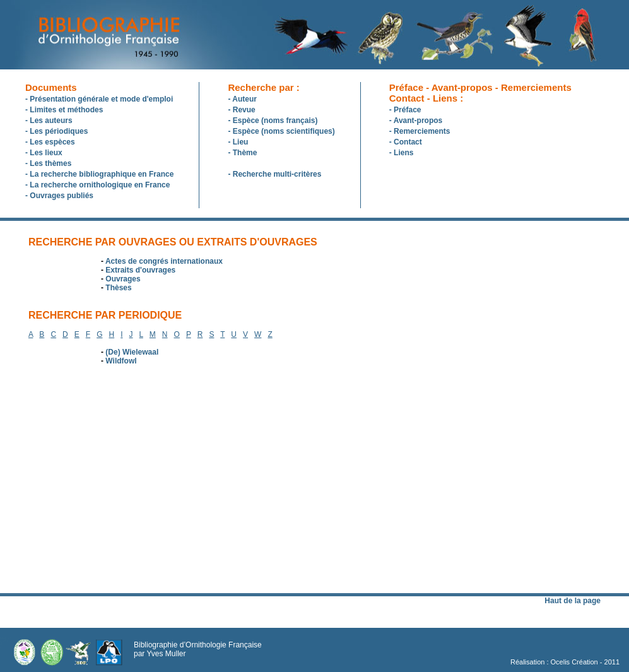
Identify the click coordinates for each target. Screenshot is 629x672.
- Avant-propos (416, 121)
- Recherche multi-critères (274, 174)
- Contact (406, 142)
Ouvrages (123, 279)
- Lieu (238, 142)
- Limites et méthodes (64, 110)
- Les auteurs (49, 121)
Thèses (118, 288)
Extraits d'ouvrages (140, 270)
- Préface (405, 110)
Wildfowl (121, 361)
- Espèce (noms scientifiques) (281, 131)
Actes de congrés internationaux (164, 261)
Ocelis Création (574, 662)
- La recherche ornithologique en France (97, 185)
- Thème (242, 153)
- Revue (241, 110)
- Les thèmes (48, 163)
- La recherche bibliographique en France (99, 174)
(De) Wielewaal (132, 352)
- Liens (402, 153)
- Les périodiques (56, 131)
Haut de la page (573, 601)
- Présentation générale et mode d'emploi (99, 99)
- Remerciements (420, 131)
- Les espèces (50, 142)
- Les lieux (44, 153)
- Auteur (242, 99)
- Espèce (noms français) (273, 121)
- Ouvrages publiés (59, 196)
